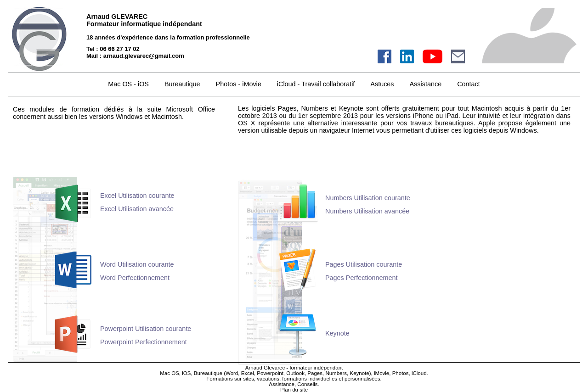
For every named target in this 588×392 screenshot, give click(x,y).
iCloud (419, 373)
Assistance (426, 84)
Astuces (382, 84)
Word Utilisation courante (137, 264)
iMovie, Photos (391, 373)
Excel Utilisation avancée (137, 209)
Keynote (337, 333)
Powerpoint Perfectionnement (144, 342)
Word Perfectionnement (135, 278)
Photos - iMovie (239, 84)
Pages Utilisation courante (364, 264)
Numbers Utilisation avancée (367, 211)
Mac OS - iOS (128, 84)
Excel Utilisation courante (137, 196)
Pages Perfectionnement (362, 278)
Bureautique (208, 373)
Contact (469, 84)
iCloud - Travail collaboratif (316, 84)
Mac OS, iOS (175, 373)
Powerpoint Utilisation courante (146, 329)
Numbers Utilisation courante (368, 198)
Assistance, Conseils (293, 384)
